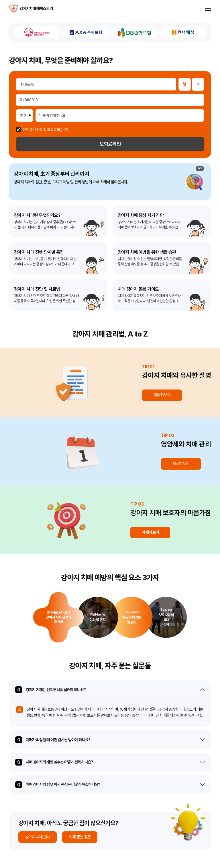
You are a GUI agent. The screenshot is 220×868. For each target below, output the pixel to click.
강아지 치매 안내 (38, 837)
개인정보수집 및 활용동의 (42, 130)
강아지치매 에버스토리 (14, 9)
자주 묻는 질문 (80, 837)
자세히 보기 (162, 395)
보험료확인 (110, 144)
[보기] (65, 130)
